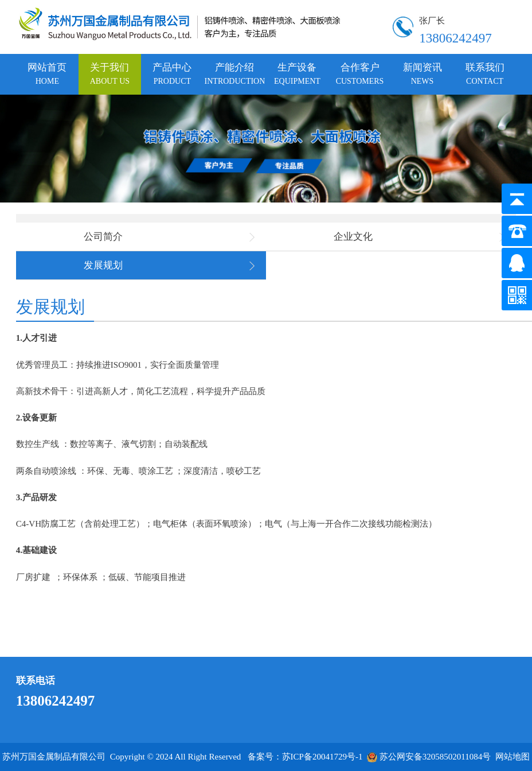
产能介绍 (235, 74)
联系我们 (485, 74)
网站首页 (47, 74)
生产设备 (297, 74)
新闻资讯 (423, 74)
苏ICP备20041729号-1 (322, 757)
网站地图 (513, 757)
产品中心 (172, 74)
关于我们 (110, 74)
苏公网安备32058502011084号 (429, 757)
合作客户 (360, 74)
